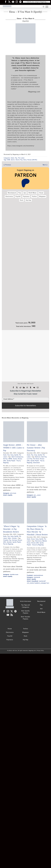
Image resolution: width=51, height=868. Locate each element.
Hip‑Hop (28, 200)
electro (13, 160)
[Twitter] (12, 611)
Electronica (9, 197)
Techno (34, 197)
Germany (15, 540)
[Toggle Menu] (47, 7)
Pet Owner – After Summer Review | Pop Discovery (36, 448)
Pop (16, 158)
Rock (22, 200)
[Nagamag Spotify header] (21, 2)
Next (44, 165)
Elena (25, 160)
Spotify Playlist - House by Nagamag (35, 544)
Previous (8, 165)
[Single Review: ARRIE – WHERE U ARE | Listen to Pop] (14, 432)
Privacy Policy (40, 651)
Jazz (25, 193)
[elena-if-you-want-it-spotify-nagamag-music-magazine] (26, 24)
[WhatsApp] (27, 387)
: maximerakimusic (35, 575)
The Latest (21, 158)
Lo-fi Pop (30, 459)
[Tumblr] (31, 387)
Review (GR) (35, 543)
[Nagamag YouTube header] (14, 2)
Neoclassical (12, 193)
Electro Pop (19, 160)
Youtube (14, 538)
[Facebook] (13, 387)
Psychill (18, 197)
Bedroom (38, 457)
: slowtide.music (11, 575)
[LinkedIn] (24, 387)
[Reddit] (20, 387)
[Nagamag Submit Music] (25, 311)
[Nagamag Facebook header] (6, 2)
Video (9, 538)
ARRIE (10, 459)
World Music (33, 193)
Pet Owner (36, 459)
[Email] (38, 387)
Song (12, 455)
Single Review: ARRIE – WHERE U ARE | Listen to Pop (14, 448)
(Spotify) (25, 20)
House (41, 193)
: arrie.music (10, 493)
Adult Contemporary (17, 457)
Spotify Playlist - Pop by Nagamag (13, 543)
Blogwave (42, 197)
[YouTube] (8, 615)
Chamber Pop (7, 540)
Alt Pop (5, 459)
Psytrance (26, 197)
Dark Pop (44, 457)
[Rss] (12, 615)
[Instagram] (8, 611)
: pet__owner (34, 495)
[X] (17, 387)
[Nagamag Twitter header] (10, 2)
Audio (12, 158)
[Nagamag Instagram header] (17, 2)
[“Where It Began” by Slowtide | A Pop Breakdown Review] (14, 513)
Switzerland (36, 463)
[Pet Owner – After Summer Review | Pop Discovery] (37, 432)
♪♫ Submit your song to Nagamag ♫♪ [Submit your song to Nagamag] (37, 2)
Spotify (16, 455)
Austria (15, 459)
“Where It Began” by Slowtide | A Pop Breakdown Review (11, 529)
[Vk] (34, 387)
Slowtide (9, 542)
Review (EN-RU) (32, 160)
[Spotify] (15, 611)
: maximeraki (33, 577)
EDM (9, 160)
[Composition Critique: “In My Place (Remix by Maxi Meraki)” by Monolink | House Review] (37, 513)
